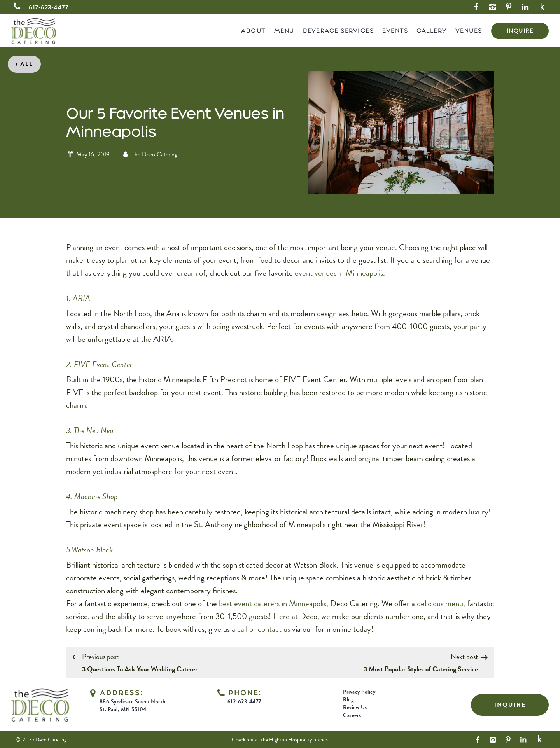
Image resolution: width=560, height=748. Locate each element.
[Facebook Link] (476, 7)
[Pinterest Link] (509, 7)
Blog (348, 700)
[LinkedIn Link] (525, 7)
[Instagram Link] (492, 7)
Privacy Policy (359, 692)
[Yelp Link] (542, 7)
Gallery (432, 31)
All (24, 63)
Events (395, 31)
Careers (352, 715)
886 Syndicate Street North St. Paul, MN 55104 (133, 705)
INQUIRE (520, 31)
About (253, 31)
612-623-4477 (40, 7)
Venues (469, 31)
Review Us (355, 707)
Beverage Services (339, 31)
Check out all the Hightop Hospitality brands (280, 740)
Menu (284, 31)
